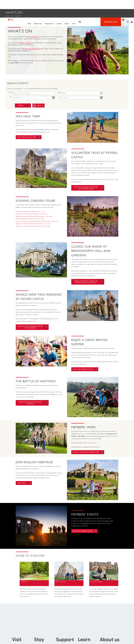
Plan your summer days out (87, 372)
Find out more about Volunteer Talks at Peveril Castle (90, 189)
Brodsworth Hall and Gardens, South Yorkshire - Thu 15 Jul (33, 226)
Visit (29, 4)
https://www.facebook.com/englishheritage (127, 2)
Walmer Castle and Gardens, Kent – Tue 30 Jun (30, 221)
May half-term (32, 36)
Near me (40, 105)
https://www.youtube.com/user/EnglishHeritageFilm (127, 6)
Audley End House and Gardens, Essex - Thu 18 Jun (31, 216)
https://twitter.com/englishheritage (132, 2)
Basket (123, 6)
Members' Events (27, 20)
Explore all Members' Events (86, 536)
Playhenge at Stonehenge (31, 48)
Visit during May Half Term (30, 137)
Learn (59, 4)
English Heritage (13, 4)
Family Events (11, 20)
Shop (67, 4)
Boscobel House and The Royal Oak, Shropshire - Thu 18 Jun (34, 218)
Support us (49, 4)
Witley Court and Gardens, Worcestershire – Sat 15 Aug (33, 228)
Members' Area (111, 4)
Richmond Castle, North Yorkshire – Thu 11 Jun (30, 213)
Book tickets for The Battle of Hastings (33, 406)
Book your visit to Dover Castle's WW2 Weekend (34, 329)
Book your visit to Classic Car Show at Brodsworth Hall (89, 284)
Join (73, 4)
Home (7, 15)
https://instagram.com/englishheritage (132, 6)
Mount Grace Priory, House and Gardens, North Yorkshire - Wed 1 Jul (37, 223)
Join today (26, 488)
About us (38, 4)
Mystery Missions (25, 42)
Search (80, 4)
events (85, 446)
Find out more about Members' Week (89, 456)
